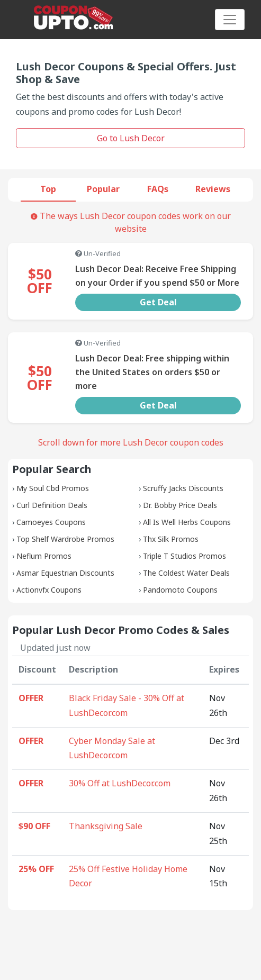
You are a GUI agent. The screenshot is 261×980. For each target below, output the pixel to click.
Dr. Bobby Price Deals (180, 505)
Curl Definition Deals (52, 505)
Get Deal (158, 302)
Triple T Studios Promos (184, 556)
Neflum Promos (44, 556)
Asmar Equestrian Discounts (65, 573)
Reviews (213, 189)
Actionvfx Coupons (49, 590)
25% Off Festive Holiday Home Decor (128, 876)
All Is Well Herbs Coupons (187, 522)
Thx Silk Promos (171, 539)
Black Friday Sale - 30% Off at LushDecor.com (127, 705)
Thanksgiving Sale (106, 826)
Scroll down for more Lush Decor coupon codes (131, 442)
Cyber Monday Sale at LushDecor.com (112, 748)
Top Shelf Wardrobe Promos (65, 539)
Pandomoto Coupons (180, 590)
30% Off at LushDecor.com (120, 783)
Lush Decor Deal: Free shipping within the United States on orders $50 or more (152, 372)
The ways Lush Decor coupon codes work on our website (131, 222)
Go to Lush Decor (131, 138)
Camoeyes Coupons (51, 522)
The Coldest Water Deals (186, 573)
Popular (103, 189)
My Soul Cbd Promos (53, 488)
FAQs (158, 189)
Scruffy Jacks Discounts (183, 488)
